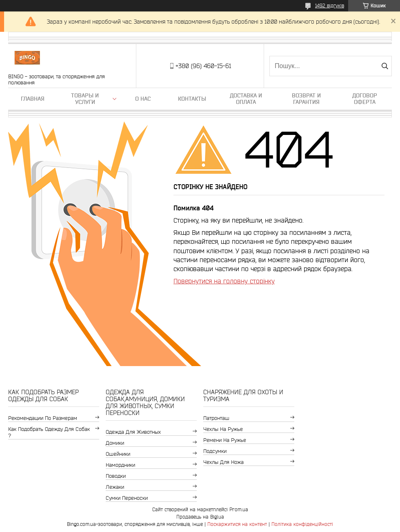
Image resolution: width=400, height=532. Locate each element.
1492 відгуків (330, 6)
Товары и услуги (85, 99)
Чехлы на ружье (223, 429)
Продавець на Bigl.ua (200, 517)
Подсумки (215, 451)
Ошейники (118, 454)
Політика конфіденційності (302, 524)
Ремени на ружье (225, 440)
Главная (33, 99)
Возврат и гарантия (306, 99)
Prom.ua (239, 509)
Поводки (116, 476)
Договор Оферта (365, 99)
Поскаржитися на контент (237, 524)
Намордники (120, 465)
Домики (115, 443)
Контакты (192, 99)
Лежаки (115, 487)
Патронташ (216, 418)
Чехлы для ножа (223, 462)
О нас (143, 99)
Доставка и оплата (246, 99)
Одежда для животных (133, 432)
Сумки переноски (127, 498)
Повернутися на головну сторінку (224, 281)
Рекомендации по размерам (43, 418)
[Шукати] (385, 66)
